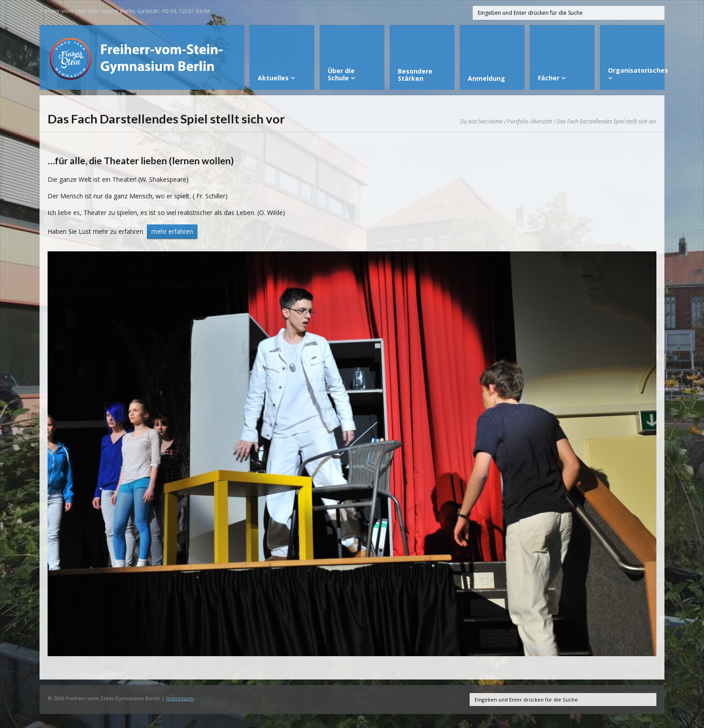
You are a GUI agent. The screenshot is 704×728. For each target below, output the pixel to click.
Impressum (180, 698)
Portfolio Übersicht (530, 121)
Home (496, 121)
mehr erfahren (172, 231)
